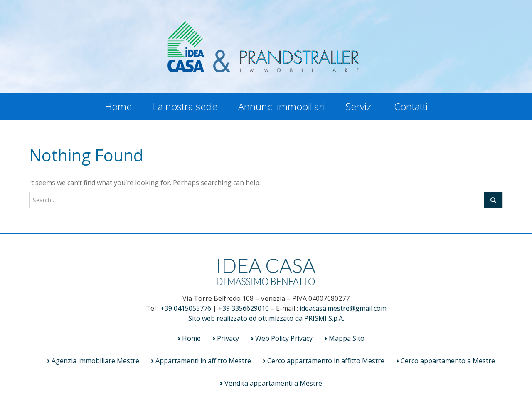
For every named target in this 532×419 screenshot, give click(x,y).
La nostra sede (185, 106)
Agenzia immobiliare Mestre (95, 361)
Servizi (360, 106)
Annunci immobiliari (282, 106)
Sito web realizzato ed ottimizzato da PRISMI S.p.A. (266, 318)
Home (118, 106)
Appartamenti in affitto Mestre (203, 361)
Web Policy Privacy (284, 338)
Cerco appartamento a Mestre (448, 361)
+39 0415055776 (186, 308)
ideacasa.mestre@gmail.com (343, 308)
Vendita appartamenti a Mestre (273, 383)
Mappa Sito (347, 338)
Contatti (411, 106)
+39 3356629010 (244, 308)
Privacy (228, 338)
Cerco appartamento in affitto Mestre (326, 361)
